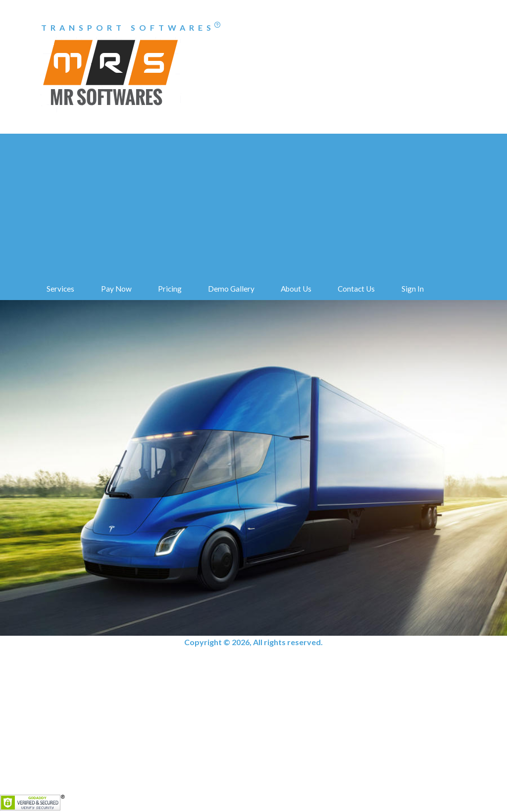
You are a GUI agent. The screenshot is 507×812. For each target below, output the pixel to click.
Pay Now (116, 289)
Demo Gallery (231, 289)
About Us (296, 289)
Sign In (413, 289)
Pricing (170, 289)
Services (60, 289)
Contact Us (356, 289)
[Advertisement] (253, 203)
